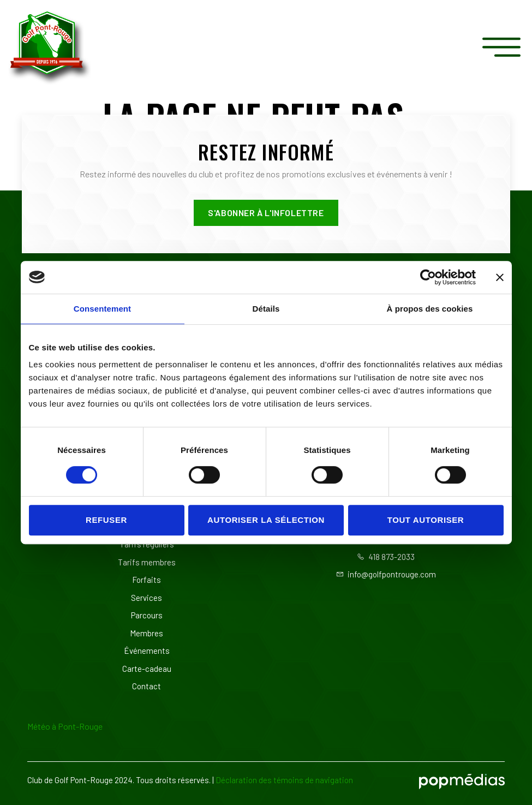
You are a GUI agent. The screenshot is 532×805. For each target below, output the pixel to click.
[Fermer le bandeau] (500, 277)
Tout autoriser (426, 520)
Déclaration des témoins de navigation (284, 780)
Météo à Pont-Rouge (65, 726)
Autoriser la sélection (266, 520)
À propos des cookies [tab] (430, 309)
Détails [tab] (266, 309)
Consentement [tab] (102, 309)
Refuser (106, 520)
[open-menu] (504, 47)
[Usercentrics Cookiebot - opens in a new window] (428, 277)
